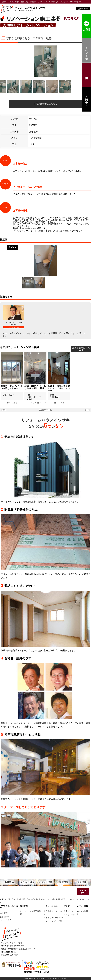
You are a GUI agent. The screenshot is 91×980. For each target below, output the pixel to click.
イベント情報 (87, 50)
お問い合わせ (87, 99)
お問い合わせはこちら (46, 104)
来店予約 (86, 75)
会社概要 (4, 913)
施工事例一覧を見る (81, 349)
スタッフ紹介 (6, 920)
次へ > (87, 410)
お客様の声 (5, 917)
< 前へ (4, 410)
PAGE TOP (83, 892)
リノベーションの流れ (53, 921)
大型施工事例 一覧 (45, 410)
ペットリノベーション (53, 918)
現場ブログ (68, 911)
